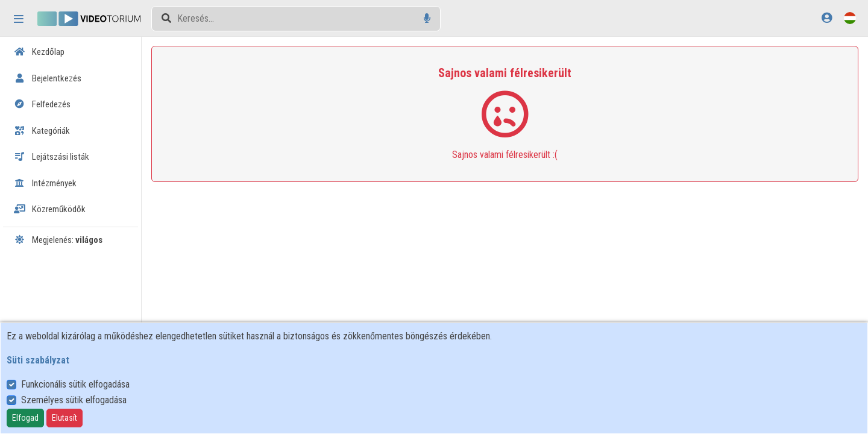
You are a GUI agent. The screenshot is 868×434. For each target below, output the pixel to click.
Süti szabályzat (38, 360)
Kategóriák (42, 131)
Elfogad (25, 418)
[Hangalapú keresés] (427, 18)
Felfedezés (42, 104)
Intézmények (45, 183)
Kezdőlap (39, 52)
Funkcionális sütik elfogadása (75, 384)
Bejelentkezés (48, 78)
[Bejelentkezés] (827, 18)
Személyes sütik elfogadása (74, 400)
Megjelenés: (58, 240)
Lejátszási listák (52, 157)
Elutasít (64, 418)
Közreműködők (50, 209)
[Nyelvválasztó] (850, 18)
